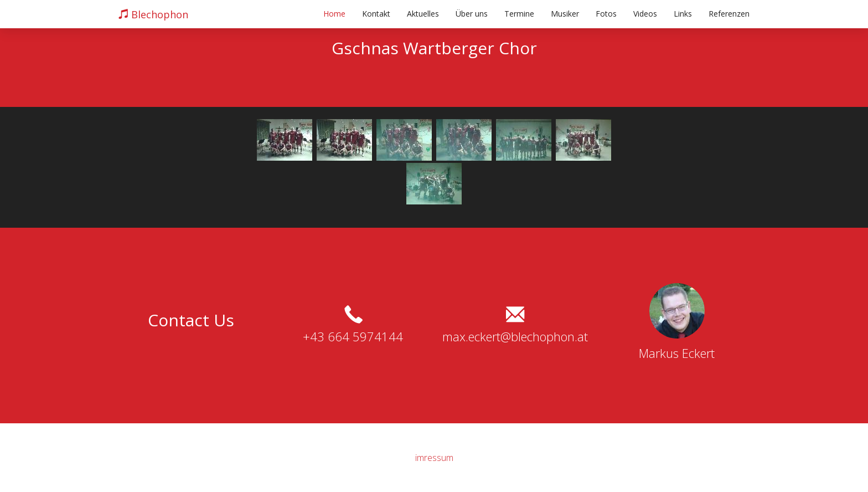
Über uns (472, 14)
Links (683, 14)
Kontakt (376, 14)
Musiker (565, 14)
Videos (645, 14)
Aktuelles (423, 14)
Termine (519, 14)
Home (334, 14)
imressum (434, 458)
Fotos (606, 14)
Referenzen (729, 14)
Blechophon (153, 14)
